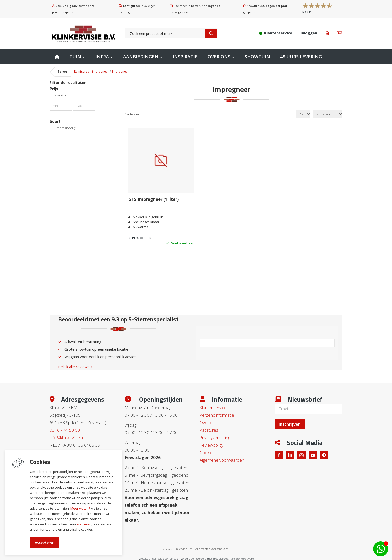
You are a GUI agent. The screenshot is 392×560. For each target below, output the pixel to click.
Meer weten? (80, 508)
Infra (102, 57)
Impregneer (121, 72)
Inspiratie (185, 57)
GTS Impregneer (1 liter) (154, 199)
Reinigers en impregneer (92, 72)
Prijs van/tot (58, 95)
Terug (62, 72)
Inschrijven (290, 424)
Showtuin (257, 57)
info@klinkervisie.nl (67, 437)
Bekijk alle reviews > (76, 366)
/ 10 (307, 12)
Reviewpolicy (212, 444)
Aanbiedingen (141, 57)
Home (57, 57)
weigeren (84, 524)
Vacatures (209, 429)
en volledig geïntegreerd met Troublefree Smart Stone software (215, 558)
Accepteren (45, 542)
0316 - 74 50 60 (65, 429)
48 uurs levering (301, 57)
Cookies (207, 452)
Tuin (75, 57)
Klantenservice (213, 407)
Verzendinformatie (217, 414)
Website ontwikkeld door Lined (158, 558)
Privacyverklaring (215, 437)
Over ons (219, 57)
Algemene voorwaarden (222, 459)
